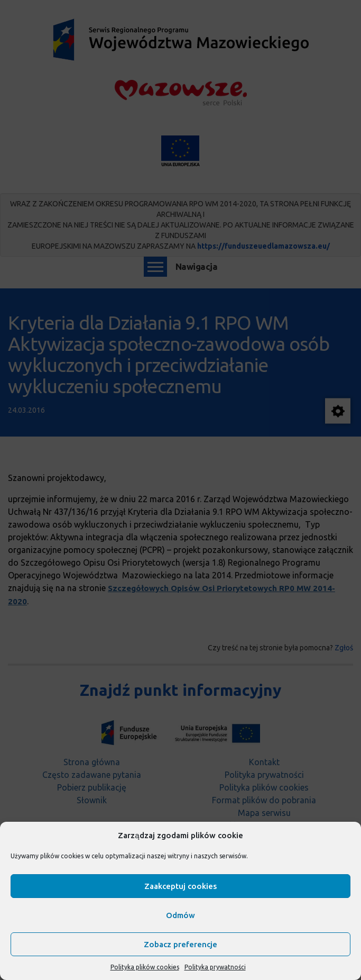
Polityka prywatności (215, 967)
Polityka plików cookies (145, 967)
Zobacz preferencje (181, 944)
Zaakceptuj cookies (181, 886)
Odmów (181, 915)
